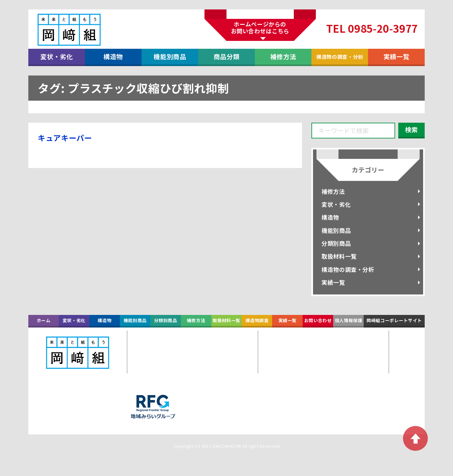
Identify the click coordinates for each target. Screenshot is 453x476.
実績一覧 (397, 56)
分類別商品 (336, 243)
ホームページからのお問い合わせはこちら (260, 27)
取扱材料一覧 (339, 256)
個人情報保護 (349, 320)
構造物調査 (257, 320)
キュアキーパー (65, 138)
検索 (411, 129)
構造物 (113, 56)
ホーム (44, 320)
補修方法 (283, 56)
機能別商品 (170, 56)
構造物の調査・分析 (340, 57)
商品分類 (227, 56)
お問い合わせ (318, 320)
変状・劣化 (56, 56)
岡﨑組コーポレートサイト (394, 320)
